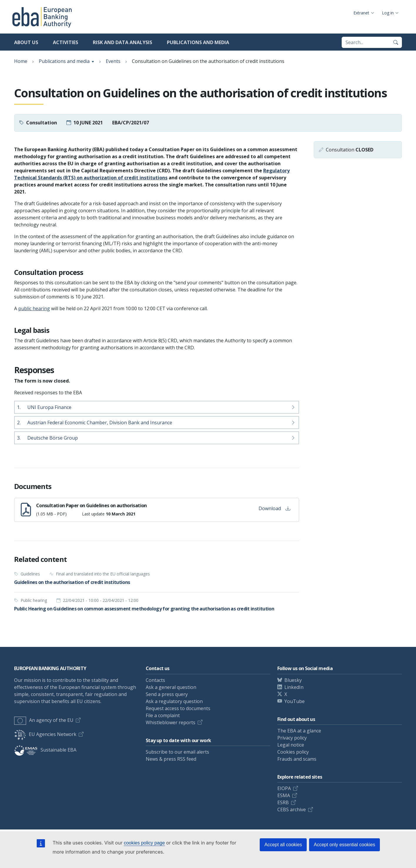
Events (113, 61)
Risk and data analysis (123, 42)
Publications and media (198, 42)
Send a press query (167, 694)
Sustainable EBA (45, 750)
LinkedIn (294, 687)
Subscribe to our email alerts (177, 752)
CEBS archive (292, 809)
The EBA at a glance (299, 731)
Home (21, 61)
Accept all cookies (283, 845)
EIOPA (284, 788)
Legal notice (291, 745)
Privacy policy (292, 738)
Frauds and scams (297, 759)
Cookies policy (293, 752)
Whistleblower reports (171, 722)
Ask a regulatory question (174, 701)
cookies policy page (144, 843)
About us (26, 42)
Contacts (155, 680)
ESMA (284, 795)
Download (274, 508)
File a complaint (163, 715)
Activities (66, 42)
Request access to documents (178, 708)
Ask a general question (171, 687)
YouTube (295, 701)
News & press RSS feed (171, 759)
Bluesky (293, 680)
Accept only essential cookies (344, 845)
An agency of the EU (44, 720)
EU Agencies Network (45, 734)
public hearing (34, 308)
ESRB (283, 802)
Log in (388, 13)
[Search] (396, 42)
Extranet (361, 13)
